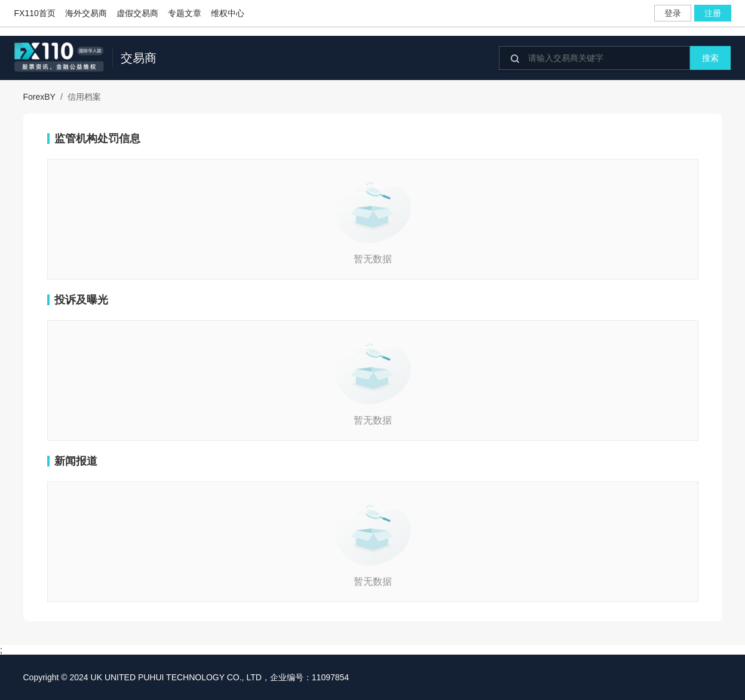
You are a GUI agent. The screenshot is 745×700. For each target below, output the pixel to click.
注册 (713, 13)
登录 (673, 13)
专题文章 (185, 13)
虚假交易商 (137, 13)
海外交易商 (86, 13)
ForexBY (39, 97)
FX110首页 (35, 13)
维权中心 (228, 13)
